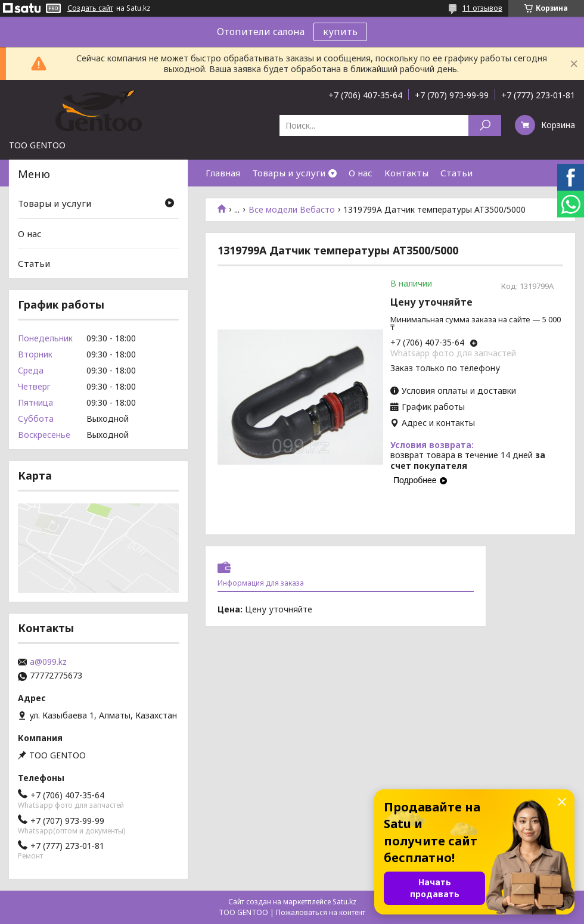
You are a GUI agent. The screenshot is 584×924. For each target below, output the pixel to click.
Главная (223, 173)
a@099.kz (48, 662)
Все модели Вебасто (292, 210)
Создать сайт (90, 8)
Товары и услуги (289, 173)
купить (340, 32)
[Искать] (485, 125)
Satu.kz (344, 902)
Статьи (456, 173)
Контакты (406, 173)
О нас (361, 173)
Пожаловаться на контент (321, 912)
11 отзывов (482, 8)
